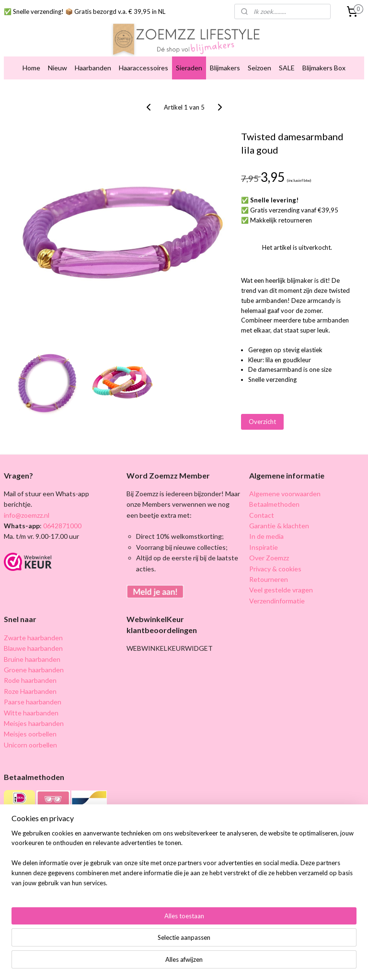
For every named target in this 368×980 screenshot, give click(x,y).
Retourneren (269, 579)
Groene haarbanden (34, 670)
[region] (121, 935)
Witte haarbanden (31, 713)
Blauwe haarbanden (33, 648)
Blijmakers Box (324, 68)
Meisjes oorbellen (30, 734)
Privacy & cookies (275, 569)
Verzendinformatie (277, 601)
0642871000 (62, 526)
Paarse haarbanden (33, 702)
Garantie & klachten (279, 526)
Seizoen (259, 68)
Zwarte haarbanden (33, 638)
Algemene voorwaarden (285, 494)
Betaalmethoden (274, 504)
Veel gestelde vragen (281, 590)
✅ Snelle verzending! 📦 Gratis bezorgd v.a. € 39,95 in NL (85, 11)
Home (31, 68)
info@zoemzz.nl (27, 515)
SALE (287, 68)
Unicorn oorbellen (30, 745)
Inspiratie (264, 547)
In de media (266, 536)
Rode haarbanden (30, 680)
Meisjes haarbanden (34, 723)
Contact (262, 515)
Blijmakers (225, 68)
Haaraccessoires (144, 68)
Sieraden (189, 68)
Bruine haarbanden (32, 659)
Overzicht (262, 422)
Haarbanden (93, 68)
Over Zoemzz (269, 558)
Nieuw (57, 68)
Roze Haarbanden (30, 691)
